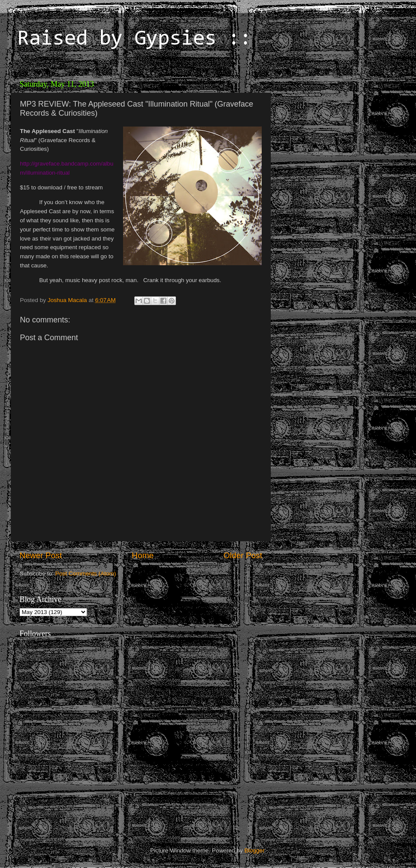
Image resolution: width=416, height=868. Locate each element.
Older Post (243, 555)
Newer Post (41, 555)
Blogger (254, 850)
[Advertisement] (336, 130)
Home (143, 555)
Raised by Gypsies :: (134, 39)
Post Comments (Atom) (86, 574)
